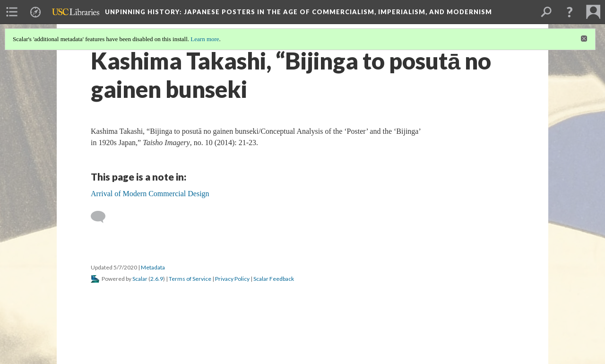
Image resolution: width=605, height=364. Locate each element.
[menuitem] (12, 12)
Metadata (153, 267)
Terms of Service (190, 279)
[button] (570, 12)
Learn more (205, 39)
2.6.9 (157, 279)
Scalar (140, 279)
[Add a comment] (102, 217)
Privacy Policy (232, 279)
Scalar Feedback (274, 279)
